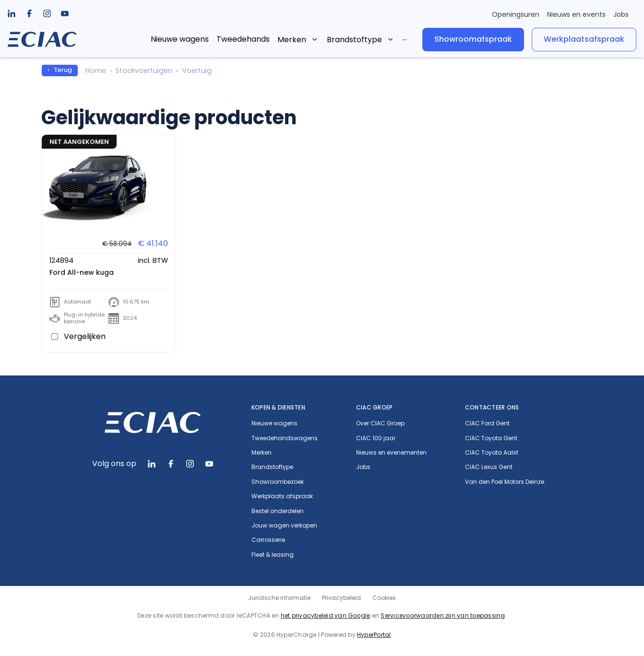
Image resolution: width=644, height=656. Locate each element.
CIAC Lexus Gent (489, 467)
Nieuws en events (576, 14)
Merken (292, 40)
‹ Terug (60, 70)
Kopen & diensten (278, 407)
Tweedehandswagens (285, 438)
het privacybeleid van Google (326, 615)
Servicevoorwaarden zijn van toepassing (443, 615)
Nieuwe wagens (180, 39)
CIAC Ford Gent (487, 423)
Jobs (621, 14)
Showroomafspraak (473, 39)
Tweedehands (243, 39)
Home (96, 70)
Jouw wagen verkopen (284, 526)
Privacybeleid (341, 598)
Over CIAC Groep (380, 423)
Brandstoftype (354, 40)
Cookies (384, 598)
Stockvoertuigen (144, 70)
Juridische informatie (279, 598)
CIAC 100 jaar (376, 438)
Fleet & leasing (273, 555)
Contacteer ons (492, 407)
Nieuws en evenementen (391, 453)
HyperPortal (374, 635)
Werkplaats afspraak (282, 496)
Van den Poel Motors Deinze (505, 482)
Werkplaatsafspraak (584, 39)
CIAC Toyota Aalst (492, 453)
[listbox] (29, 13)
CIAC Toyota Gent (491, 438)
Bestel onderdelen (278, 511)
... (405, 38)
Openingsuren (516, 14)
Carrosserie (268, 540)
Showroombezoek (278, 482)
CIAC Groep (374, 407)
